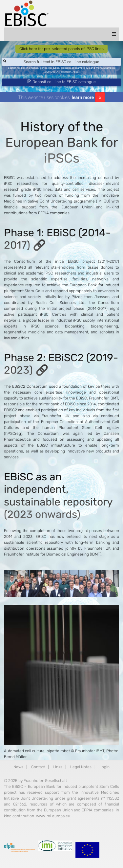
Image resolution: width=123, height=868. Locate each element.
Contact (38, 767)
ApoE (76, 72)
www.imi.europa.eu (53, 816)
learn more (83, 97)
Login (104, 767)
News (18, 767)
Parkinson (65, 72)
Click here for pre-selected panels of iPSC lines (61, 49)
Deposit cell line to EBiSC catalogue (62, 82)
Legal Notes (81, 767)
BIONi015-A (51, 72)
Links (58, 767)
